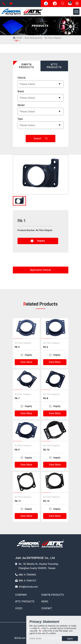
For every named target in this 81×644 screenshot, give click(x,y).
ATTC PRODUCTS (25, 602)
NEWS (45, 602)
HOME (18, 38)
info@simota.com (11, 4)
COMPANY (21, 595)
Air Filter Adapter (53, 38)
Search (41, 139)
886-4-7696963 (4, 4)
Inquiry (26, 355)
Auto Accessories (33, 38)
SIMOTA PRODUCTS (53, 595)
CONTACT (47, 608)
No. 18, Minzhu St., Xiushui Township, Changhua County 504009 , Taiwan (37, 566)
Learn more (35, 638)
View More (26, 362)
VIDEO (19, 608)
